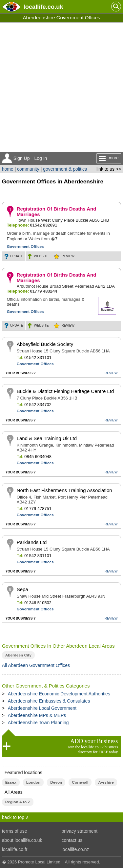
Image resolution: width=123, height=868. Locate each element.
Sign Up (22, 158)
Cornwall (80, 782)
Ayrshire (106, 782)
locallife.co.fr (15, 849)
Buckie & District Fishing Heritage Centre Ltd (65, 391)
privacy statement (80, 831)
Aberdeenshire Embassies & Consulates (49, 701)
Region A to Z (18, 802)
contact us (72, 840)
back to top (13, 817)
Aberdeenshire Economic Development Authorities (59, 694)
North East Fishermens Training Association (64, 490)
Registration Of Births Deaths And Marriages (57, 212)
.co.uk (43, 7)
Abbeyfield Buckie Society (45, 344)
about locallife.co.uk (22, 840)
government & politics (65, 169)
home (8, 169)
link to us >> (109, 169)
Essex (11, 782)
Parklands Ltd (32, 542)
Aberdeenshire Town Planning (38, 723)
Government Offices (25, 247)
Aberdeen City (18, 655)
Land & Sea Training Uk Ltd (47, 438)
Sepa (22, 589)
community (28, 169)
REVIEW (68, 256)
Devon (56, 782)
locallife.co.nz (75, 849)
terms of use (15, 831)
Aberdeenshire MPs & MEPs (37, 715)
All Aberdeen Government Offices (36, 665)
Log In (41, 158)
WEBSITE (41, 256)
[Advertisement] (61, 87)
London (33, 782)
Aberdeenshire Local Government (42, 708)
